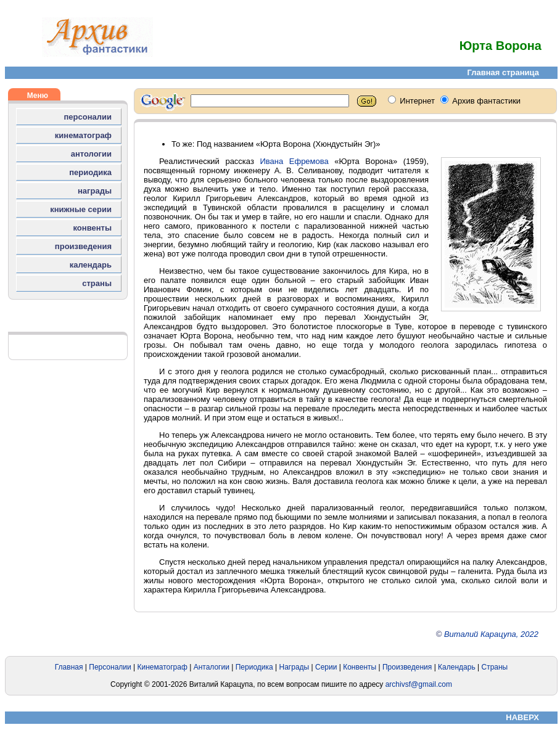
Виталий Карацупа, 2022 (491, 634)
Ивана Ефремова (294, 161)
